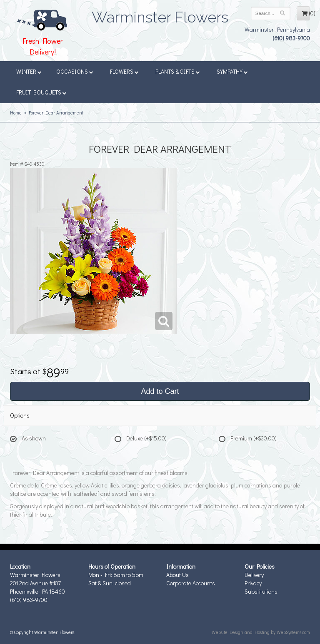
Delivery (254, 575)
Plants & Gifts (178, 71)
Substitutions (261, 591)
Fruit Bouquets (41, 92)
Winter (29, 71)
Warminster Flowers (160, 15)
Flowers (124, 71)
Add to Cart (160, 391)
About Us (177, 575)
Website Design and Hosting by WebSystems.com (261, 632)
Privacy (253, 583)
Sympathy (232, 71)
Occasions (75, 71)
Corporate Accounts (191, 583)
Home (16, 113)
